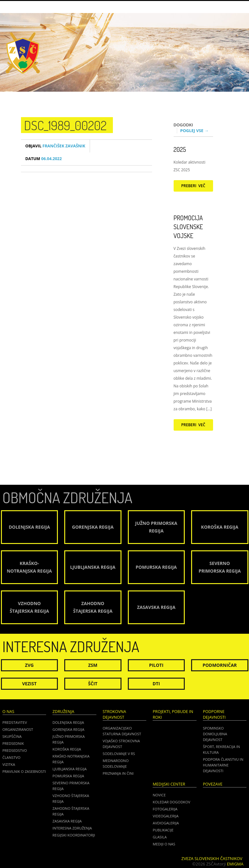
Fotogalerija (165, 809)
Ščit (93, 684)
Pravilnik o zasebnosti (24, 771)
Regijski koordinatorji (74, 835)
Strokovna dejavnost (114, 714)
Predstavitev (15, 722)
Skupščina (12, 736)
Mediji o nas (164, 844)
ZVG (29, 665)
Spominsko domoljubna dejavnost (215, 734)
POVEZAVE (213, 784)
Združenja (63, 712)
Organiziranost (18, 729)
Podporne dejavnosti (214, 714)
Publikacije (163, 830)
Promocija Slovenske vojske (188, 227)
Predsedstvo (15, 750)
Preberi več (193, 186)
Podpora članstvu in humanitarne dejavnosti (223, 765)
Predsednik (13, 743)
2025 (180, 149)
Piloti (156, 665)
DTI (156, 684)
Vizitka (9, 764)
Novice (159, 795)
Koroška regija (67, 749)
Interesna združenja (72, 828)
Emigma (235, 864)
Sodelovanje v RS (119, 754)
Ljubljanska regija (69, 769)
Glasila (160, 837)
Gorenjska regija (68, 729)
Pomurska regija (68, 776)
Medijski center (169, 784)
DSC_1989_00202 (66, 125)
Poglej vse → (195, 131)
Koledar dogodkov (171, 802)
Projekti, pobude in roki (173, 714)
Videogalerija (166, 816)
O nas (8, 712)
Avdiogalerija (166, 823)
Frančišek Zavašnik (55, 146)
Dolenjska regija (68, 722)
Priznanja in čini (118, 773)
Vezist (30, 684)
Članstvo (12, 757)
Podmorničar (220, 665)
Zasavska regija (67, 821)
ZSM (93, 665)
